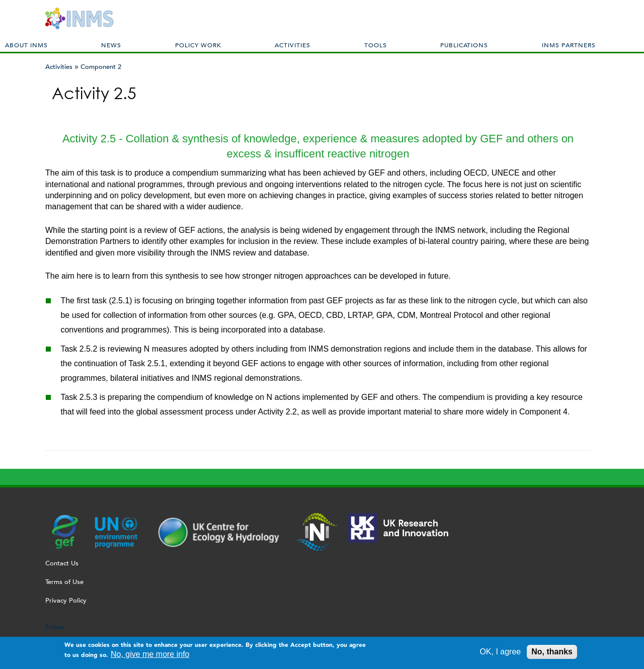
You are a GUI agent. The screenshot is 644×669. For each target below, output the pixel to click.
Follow (55, 627)
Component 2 (101, 67)
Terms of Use (64, 582)
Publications (464, 45)
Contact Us (62, 563)
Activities (293, 45)
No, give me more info (150, 656)
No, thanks (552, 653)
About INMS (26, 45)
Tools (376, 45)
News (111, 45)
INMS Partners (569, 45)
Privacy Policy (66, 600)
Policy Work (198, 45)
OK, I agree (500, 653)
